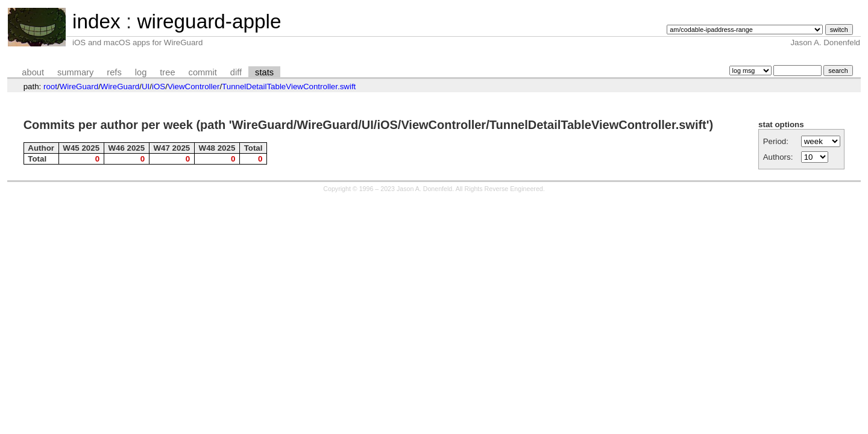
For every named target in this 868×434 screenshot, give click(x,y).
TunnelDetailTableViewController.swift (289, 86)
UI (146, 86)
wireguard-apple (209, 21)
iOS (159, 86)
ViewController (193, 86)
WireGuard (79, 86)
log (141, 72)
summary (75, 72)
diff (236, 72)
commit (203, 72)
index (96, 21)
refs (114, 72)
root (50, 86)
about (33, 72)
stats (264, 72)
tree (167, 72)
